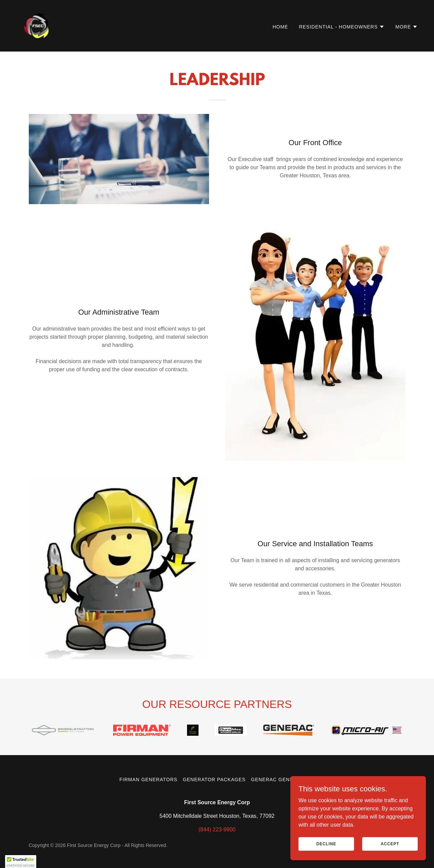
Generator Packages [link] (214, 780)
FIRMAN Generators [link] (148, 780)
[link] (38, 25)
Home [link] (280, 27)
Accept (390, 848)
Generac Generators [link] (283, 780)
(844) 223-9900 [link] (217, 830)
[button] (342, 27)
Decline (326, 848)
